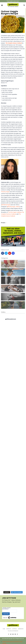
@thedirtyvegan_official (13, 207)
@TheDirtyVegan (6, 205)
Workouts (9, 629)
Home (4, 629)
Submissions (21, 629)
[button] (2, 5)
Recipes (3, 223)
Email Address (6, 609)
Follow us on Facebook (13, 631)
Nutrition (15, 629)
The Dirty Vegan (5, 192)
